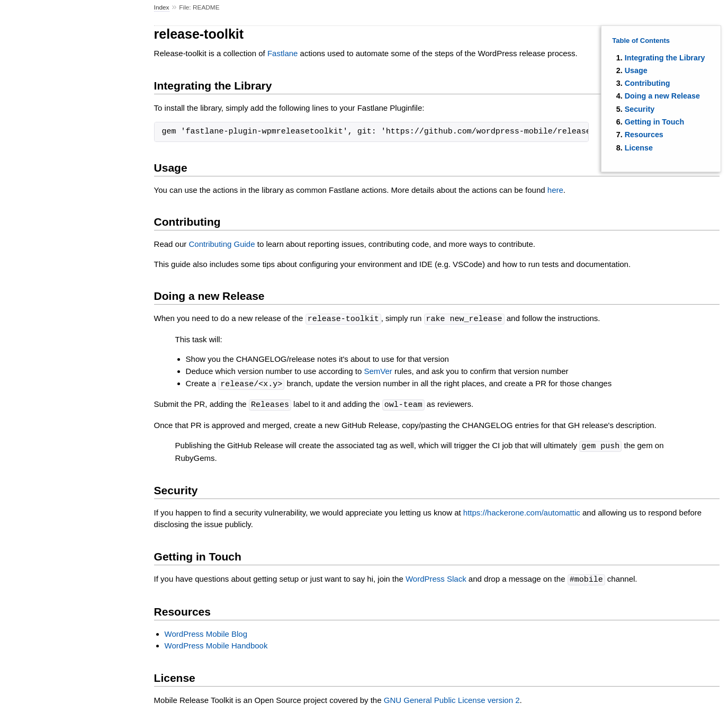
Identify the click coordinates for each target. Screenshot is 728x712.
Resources (644, 135)
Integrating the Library (665, 58)
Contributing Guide (222, 244)
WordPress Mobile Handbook (216, 643)
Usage (636, 70)
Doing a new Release (662, 96)
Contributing (648, 83)
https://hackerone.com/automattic (522, 510)
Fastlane (283, 53)
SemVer (378, 371)
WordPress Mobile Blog (206, 631)
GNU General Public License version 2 (452, 697)
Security (640, 109)
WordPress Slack (436, 577)
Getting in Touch (655, 122)
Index (162, 7)
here (555, 190)
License (639, 148)
